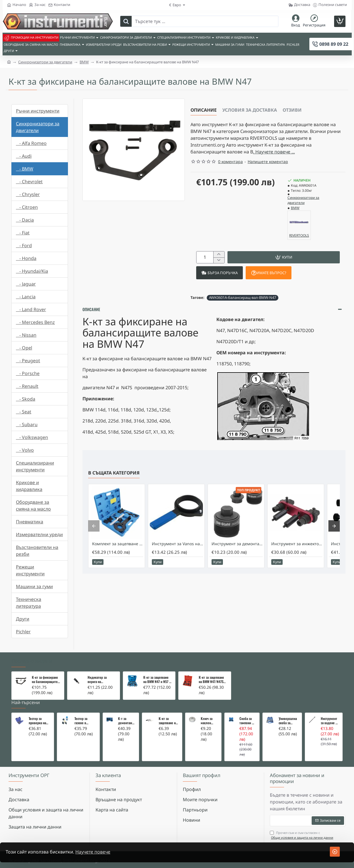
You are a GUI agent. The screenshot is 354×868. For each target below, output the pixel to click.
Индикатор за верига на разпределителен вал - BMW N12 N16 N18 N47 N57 (101, 680)
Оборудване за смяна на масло (33, 505)
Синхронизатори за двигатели (45, 62)
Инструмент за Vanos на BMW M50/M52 (177, 544)
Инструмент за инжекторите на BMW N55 (297, 544)
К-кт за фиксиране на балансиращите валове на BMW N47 (46, 680)
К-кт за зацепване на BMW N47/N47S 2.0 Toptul (211, 680)
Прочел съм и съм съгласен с (302, 835)
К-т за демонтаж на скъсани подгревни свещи (126, 721)
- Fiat (23, 233)
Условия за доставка (250, 110)
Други (23, 619)
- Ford (24, 245)
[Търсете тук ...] (126, 21)
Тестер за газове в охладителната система (85, 721)
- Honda (26, 258)
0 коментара (230, 162)
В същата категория (114, 473)
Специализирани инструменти (35, 466)
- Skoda (26, 399)
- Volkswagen (32, 437)
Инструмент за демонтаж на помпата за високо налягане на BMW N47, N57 (237, 544)
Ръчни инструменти (38, 111)
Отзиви (292, 110)
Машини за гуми (34, 586)
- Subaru (27, 424)
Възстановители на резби (37, 551)
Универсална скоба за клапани (288, 721)
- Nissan (26, 335)
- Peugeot (28, 361)
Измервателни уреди (39, 534)
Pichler (23, 632)
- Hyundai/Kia (32, 271)
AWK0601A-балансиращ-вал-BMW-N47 (243, 297)
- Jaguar (26, 284)
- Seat (24, 412)
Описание (204, 110)
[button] (284, 257)
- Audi (24, 156)
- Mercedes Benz (35, 322)
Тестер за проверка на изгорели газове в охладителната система (39, 721)
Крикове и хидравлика (29, 486)
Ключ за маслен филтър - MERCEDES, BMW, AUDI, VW (209, 721)
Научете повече (93, 852)
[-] (219, 260)
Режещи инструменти (30, 570)
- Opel (24, 348)
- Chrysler (28, 194)
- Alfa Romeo (31, 143)
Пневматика (30, 522)
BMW (84, 62)
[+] (219, 254)
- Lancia (26, 297)
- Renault (27, 386)
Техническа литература (29, 603)
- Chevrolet (29, 182)
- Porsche (28, 373)
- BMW (25, 169)
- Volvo (25, 450)
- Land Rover (31, 309)
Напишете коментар (268, 162)
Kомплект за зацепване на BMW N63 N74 (118, 544)
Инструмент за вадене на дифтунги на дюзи (330, 721)
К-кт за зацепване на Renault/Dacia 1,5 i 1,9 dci (168, 721)
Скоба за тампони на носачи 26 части (247, 721)
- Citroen (27, 207)
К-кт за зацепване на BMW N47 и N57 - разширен (157, 680)
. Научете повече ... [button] (274, 152)
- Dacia (25, 220)
